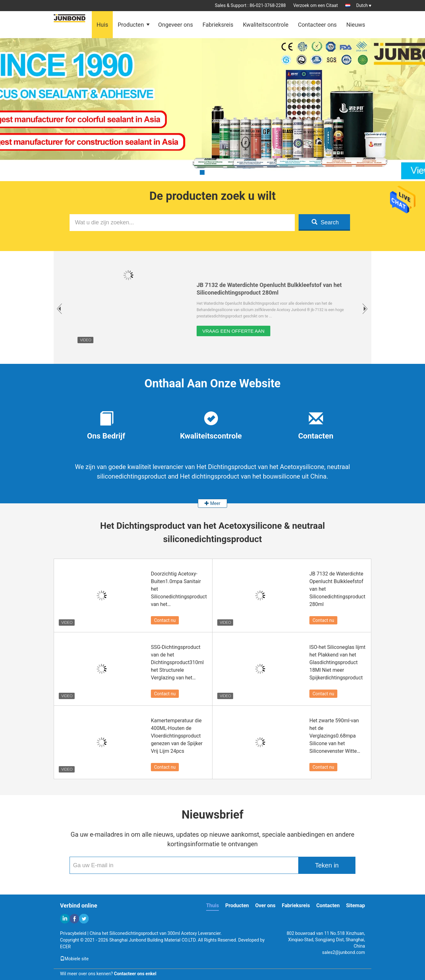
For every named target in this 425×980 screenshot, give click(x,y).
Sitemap (355, 905)
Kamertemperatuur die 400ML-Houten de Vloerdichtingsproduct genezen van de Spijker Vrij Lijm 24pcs (177, 736)
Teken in (327, 865)
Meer (212, 503)
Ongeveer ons (176, 25)
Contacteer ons (317, 25)
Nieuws (356, 25)
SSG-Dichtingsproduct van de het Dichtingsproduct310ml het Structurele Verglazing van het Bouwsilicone (177, 663)
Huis (102, 25)
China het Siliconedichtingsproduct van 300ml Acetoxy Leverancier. (156, 933)
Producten (131, 25)
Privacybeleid (73, 933)
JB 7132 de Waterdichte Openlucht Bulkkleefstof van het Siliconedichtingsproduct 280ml (337, 589)
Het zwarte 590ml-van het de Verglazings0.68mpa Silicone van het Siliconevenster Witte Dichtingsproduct (334, 736)
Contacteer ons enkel (135, 974)
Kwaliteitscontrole (266, 25)
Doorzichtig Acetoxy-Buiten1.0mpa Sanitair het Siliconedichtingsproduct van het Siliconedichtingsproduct (179, 589)
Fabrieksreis (218, 25)
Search (325, 222)
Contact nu (165, 620)
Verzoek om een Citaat (315, 5)
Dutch (364, 5)
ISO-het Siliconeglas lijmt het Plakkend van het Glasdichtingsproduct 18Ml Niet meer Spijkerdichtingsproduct (337, 662)
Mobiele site (74, 959)
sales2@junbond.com (344, 952)
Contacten (328, 905)
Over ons (266, 905)
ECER (65, 947)
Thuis (212, 905)
